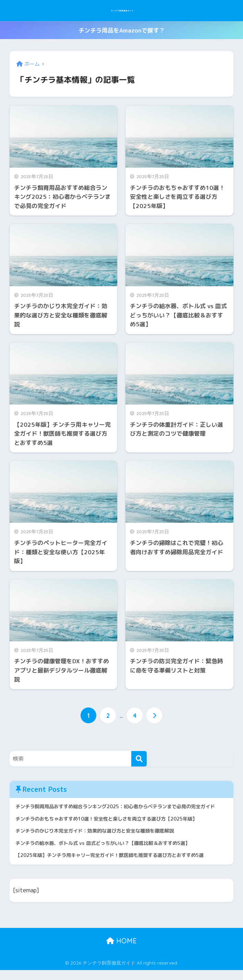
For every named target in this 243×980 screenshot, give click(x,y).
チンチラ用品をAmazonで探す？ (122, 30)
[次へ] (155, 716)
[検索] (139, 759)
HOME (122, 951)
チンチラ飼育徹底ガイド (122, 10)
